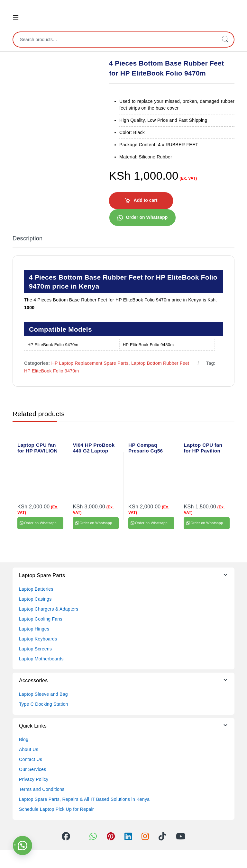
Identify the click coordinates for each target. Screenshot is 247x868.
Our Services (33, 769)
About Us (29, 749)
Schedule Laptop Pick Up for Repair (56, 809)
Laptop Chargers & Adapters (49, 609)
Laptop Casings (35, 599)
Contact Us (31, 759)
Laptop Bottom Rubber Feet (160, 363)
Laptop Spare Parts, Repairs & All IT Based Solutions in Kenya (84, 799)
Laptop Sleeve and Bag (43, 694)
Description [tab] (27, 239)
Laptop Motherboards (41, 659)
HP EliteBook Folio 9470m (51, 371)
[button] (142, 217)
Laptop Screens (35, 649)
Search (225, 40)
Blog (24, 739)
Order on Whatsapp (147, 217)
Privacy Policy (34, 779)
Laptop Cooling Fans (41, 619)
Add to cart (146, 200)
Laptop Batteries (36, 589)
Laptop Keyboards (38, 639)
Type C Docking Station (44, 704)
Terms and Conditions (42, 789)
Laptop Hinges (34, 629)
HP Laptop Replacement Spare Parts (90, 363)
